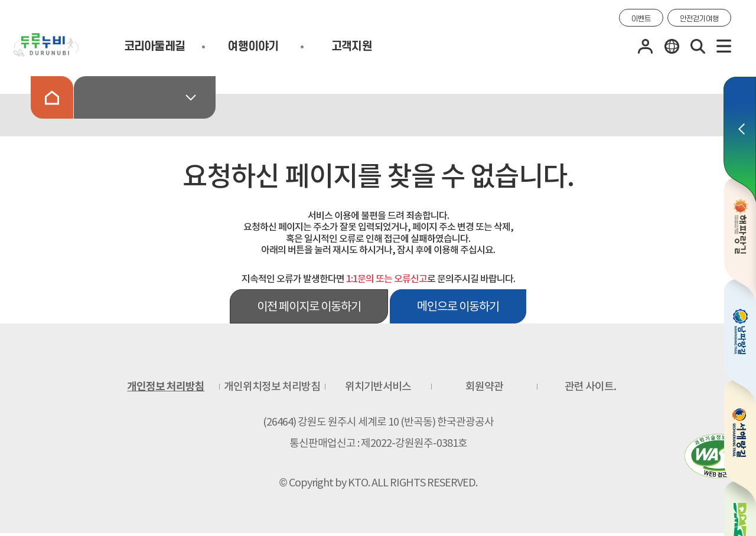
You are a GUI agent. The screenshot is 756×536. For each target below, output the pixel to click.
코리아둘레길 (155, 47)
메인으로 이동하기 (458, 306)
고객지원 (352, 47)
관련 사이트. (590, 386)
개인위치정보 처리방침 (272, 386)
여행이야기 (253, 47)
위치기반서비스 (378, 386)
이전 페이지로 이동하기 (309, 306)
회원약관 (484, 386)
